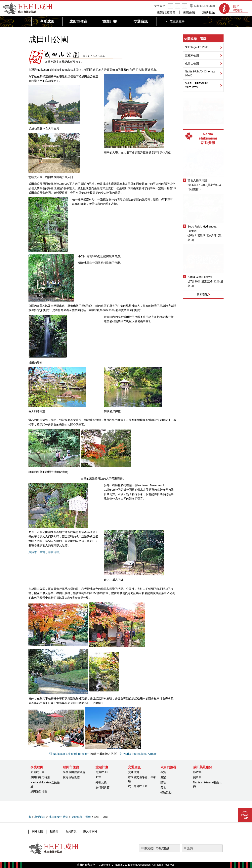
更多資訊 (202, 295)
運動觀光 (208, 12)
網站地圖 (37, 831)
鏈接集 (54, 831)
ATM (98, 777)
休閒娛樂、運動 (195, 39)
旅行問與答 (103, 787)
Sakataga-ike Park (196, 47)
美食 (163, 787)
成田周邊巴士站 (138, 786)
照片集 (197, 777)
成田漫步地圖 (39, 791)
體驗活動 (166, 793)
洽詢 (190, 848)
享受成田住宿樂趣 (74, 772)
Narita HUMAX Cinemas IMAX (200, 73)
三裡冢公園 (192, 55)
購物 (163, 782)
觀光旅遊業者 (166, 12)
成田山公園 (192, 63)
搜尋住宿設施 (71, 777)
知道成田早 (37, 772)
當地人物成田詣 (197, 180)
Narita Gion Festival (200, 277)
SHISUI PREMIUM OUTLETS (197, 85)
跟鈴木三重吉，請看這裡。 (45, 552)
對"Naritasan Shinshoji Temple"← (70, 754)
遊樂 (163, 777)
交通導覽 (134, 772)
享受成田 (40, 817)
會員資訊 (70, 831)
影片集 (197, 772)
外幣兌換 (101, 782)
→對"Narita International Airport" (137, 754)
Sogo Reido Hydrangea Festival (202, 229)
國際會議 (189, 12)
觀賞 (163, 772)
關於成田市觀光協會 (157, 848)
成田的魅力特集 (40, 777)
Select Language (204, 6)
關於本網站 (89, 831)
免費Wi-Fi (102, 772)
